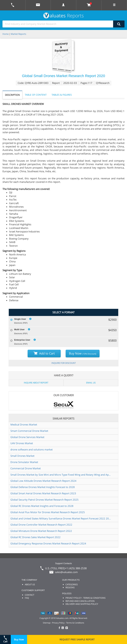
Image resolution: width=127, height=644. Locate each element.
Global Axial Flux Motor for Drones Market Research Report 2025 (48, 512)
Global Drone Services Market (27, 437)
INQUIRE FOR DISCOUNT (64, 363)
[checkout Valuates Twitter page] (67, 628)
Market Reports (18, 34)
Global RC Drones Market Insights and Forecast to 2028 (42, 506)
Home (6, 34)
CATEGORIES (72, 584)
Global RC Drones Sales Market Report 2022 (35, 537)
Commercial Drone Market (26, 468)
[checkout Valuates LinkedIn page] (63, 628)
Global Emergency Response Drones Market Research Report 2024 (48, 543)
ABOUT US (30, 584)
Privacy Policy (58, 623)
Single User (20, 319)
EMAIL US (91, 383)
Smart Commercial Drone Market (29, 431)
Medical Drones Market (24, 424)
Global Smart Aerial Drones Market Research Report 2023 (43, 493)
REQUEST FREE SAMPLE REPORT (77, 639)
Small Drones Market (22, 456)
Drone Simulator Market (24, 462)
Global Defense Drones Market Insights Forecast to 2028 (43, 487)
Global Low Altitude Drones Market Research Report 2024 (43, 481)
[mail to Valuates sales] (38, 5)
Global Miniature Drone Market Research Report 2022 (41, 531)
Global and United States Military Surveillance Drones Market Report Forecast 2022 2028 (61, 518)
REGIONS (70, 587)
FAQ (27, 598)
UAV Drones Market (22, 443)
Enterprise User (22, 340)
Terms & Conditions (75, 623)
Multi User (19, 329)
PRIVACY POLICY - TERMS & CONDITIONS (85, 598)
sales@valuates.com (66, 572)
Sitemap (47, 623)
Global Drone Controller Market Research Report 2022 (41, 525)
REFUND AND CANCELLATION (80, 601)
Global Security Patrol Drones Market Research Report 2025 (44, 500)
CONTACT (30, 595)
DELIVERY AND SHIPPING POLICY (82, 604)
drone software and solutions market (32, 449)
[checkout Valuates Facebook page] (60, 628)
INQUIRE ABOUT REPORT (36, 383)
